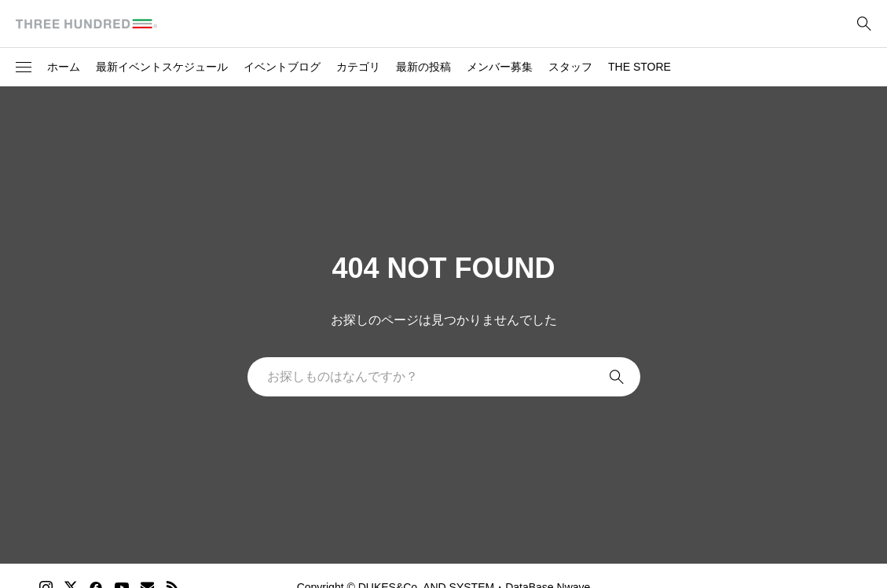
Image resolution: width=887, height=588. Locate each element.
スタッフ (570, 67)
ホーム (64, 67)
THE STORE (640, 67)
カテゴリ (358, 67)
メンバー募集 (500, 67)
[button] (24, 68)
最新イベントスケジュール (162, 67)
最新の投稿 (423, 67)
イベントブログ (282, 67)
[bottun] (864, 24)
